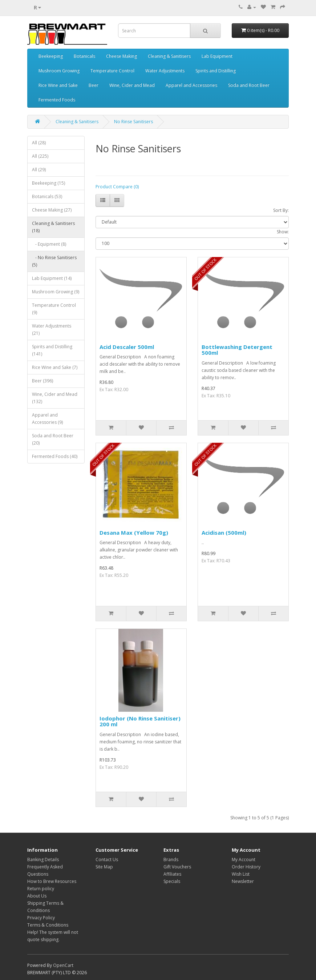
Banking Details (43, 859)
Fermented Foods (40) (55, 456)
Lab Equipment (217, 56)
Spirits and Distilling (216, 71)
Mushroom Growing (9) (56, 292)
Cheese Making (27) (52, 210)
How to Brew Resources (52, 881)
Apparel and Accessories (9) (47, 419)
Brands (171, 859)
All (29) (39, 170)
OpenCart (63, 965)
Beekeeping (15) (48, 183)
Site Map (104, 867)
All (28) (39, 143)
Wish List (241, 874)
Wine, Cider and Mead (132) (55, 398)
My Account (244, 859)
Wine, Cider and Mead (132, 85)
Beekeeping (51, 56)
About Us (37, 896)
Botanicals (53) (47, 196)
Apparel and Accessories (191, 85)
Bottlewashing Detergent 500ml (237, 350)
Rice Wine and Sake (58, 85)
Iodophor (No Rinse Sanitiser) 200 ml (140, 721)
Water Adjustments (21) (52, 330)
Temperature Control (112, 71)
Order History (246, 867)
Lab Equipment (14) (52, 278)
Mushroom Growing (59, 71)
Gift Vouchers (177, 867)
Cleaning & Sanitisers (169, 56)
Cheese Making (121, 56)
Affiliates (172, 874)
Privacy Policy (41, 918)
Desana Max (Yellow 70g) (134, 533)
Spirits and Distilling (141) (52, 350)
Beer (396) (42, 381)
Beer (94, 85)
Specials (172, 881)
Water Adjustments (165, 71)
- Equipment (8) (49, 244)
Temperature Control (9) (54, 309)
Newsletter (243, 881)
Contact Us (107, 859)
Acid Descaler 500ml (127, 347)
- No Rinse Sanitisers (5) (54, 261)
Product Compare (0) (117, 187)
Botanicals (84, 56)
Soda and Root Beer (249, 85)
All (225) (40, 156)
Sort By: (281, 210)
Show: (283, 232)
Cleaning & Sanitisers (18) (53, 227)
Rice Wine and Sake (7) (55, 367)
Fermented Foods (57, 100)
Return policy (41, 889)
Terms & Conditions (48, 925)
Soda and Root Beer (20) (53, 439)
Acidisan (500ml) (224, 533)
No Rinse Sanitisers (133, 122)
